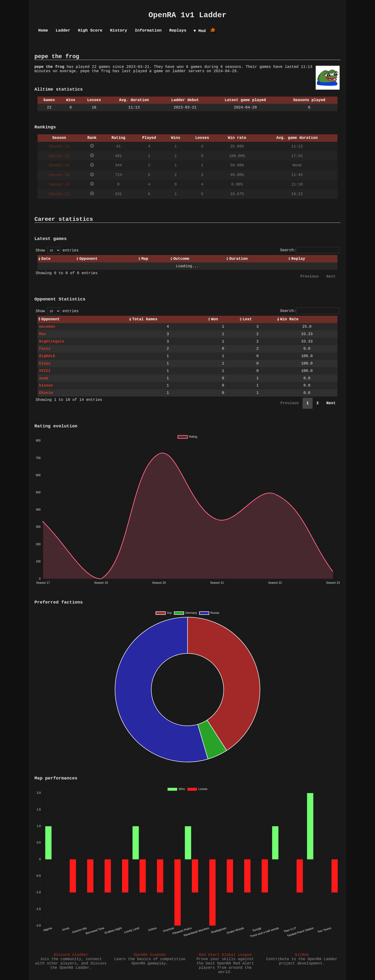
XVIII (45, 371)
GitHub (302, 955)
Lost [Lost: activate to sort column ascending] (247, 319)
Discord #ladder (71, 955)
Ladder (63, 30)
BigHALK (47, 356)
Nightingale (52, 342)
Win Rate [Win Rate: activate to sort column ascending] (289, 319)
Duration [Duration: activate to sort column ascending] (239, 259)
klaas (45, 364)
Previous (310, 277)
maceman (47, 327)
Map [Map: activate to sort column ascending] (145, 259)
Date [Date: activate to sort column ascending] (46, 259)
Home (43, 30)
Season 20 (59, 175)
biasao (46, 386)
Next (331, 277)
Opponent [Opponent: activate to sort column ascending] (89, 259)
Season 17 (59, 194)
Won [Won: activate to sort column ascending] (214, 319)
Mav (42, 334)
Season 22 (59, 156)
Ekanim (46, 393)
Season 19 (59, 185)
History (119, 30)
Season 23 (59, 147)
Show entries (57, 250)
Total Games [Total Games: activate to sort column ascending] (145, 319)
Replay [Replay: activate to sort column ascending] (298, 259)
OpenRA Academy (150, 955)
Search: (310, 250)
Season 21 (59, 165)
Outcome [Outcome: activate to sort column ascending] (181, 259)
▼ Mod (200, 31)
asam (44, 378)
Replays (178, 30)
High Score (90, 30)
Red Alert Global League (225, 955)
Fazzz (45, 349)
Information (148, 30)
